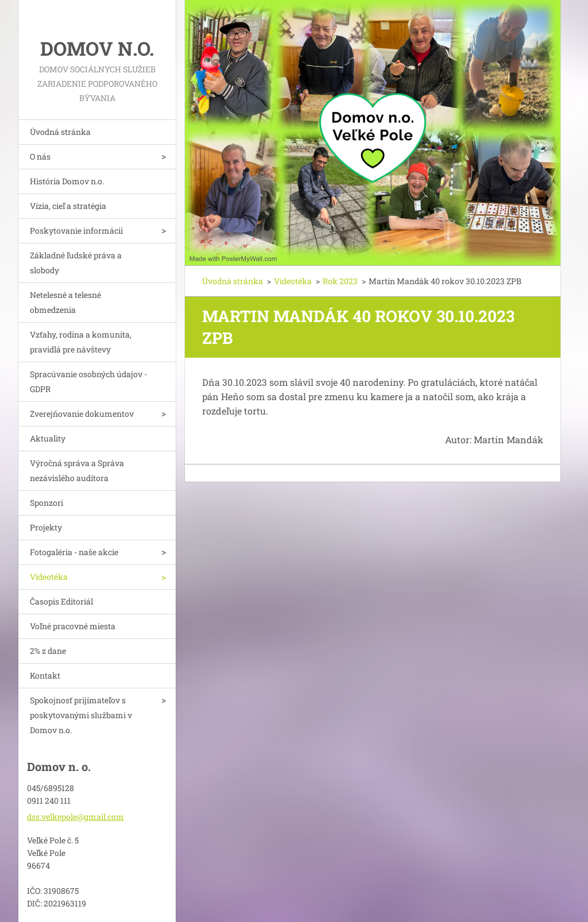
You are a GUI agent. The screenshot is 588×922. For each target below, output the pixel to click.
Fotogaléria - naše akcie (74, 552)
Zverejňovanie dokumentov (82, 414)
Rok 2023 (340, 281)
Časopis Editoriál (61, 601)
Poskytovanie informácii (76, 230)
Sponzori (47, 503)
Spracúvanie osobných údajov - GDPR (88, 381)
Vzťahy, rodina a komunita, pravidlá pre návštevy (81, 342)
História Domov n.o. (67, 181)
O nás (40, 156)
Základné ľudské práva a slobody (76, 263)
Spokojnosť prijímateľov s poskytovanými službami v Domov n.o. (81, 715)
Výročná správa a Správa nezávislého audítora (77, 470)
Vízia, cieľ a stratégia (68, 206)
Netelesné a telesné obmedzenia (65, 302)
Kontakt (45, 675)
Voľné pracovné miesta (73, 626)
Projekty (46, 527)
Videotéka (49, 577)
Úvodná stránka (60, 132)
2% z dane (48, 651)
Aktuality (48, 438)
